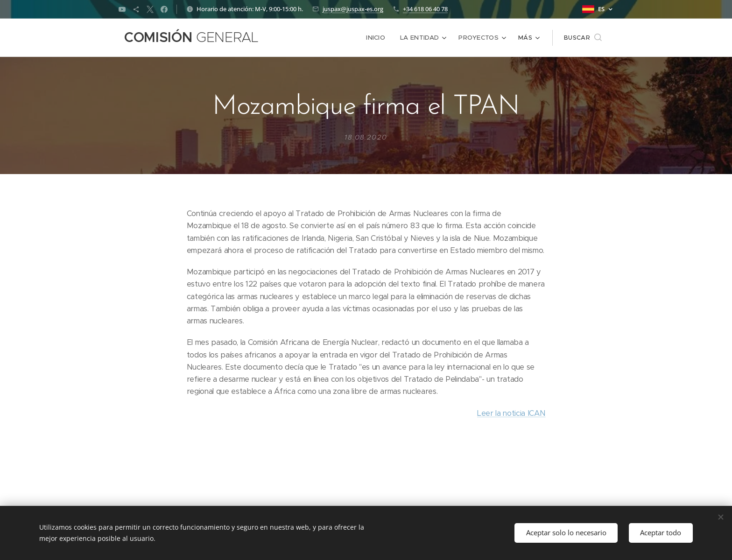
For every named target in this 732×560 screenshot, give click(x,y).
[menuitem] (306, 38)
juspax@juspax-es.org (353, 9)
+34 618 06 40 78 (425, 9)
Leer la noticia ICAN (511, 413)
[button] (583, 38)
